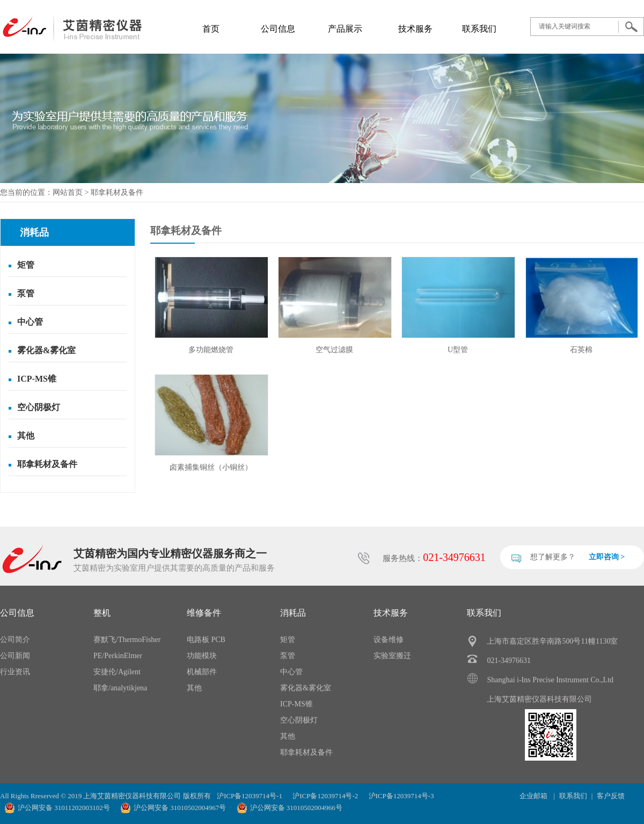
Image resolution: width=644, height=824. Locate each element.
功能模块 (202, 656)
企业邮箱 (534, 796)
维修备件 (204, 613)
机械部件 (202, 672)
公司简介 (15, 640)
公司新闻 (15, 656)
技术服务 (415, 29)
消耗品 (293, 613)
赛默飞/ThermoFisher (127, 640)
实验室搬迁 (392, 656)
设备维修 (389, 640)
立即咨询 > (607, 557)
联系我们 (479, 29)
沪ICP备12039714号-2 (325, 796)
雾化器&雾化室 (46, 350)
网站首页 (68, 192)
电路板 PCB (206, 640)
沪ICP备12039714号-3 (401, 796)
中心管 (30, 322)
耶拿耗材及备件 (117, 192)
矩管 (26, 265)
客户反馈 (611, 796)
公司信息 (278, 29)
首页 (211, 29)
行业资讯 (15, 672)
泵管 (26, 293)
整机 (102, 613)
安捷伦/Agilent (117, 672)
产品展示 (345, 29)
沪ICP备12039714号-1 (250, 796)
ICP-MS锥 (37, 379)
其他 (26, 436)
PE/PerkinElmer (118, 656)
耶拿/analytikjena (120, 688)
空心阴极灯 (39, 407)
